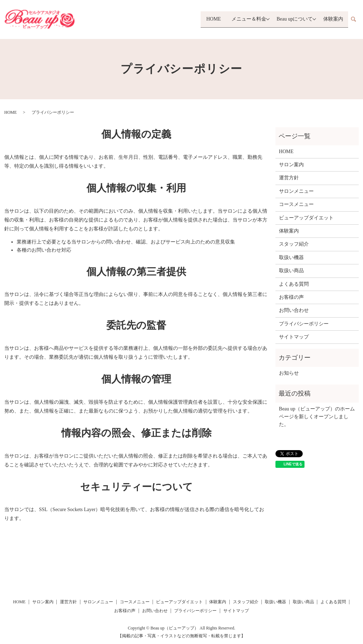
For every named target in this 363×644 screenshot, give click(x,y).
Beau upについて (293, 19)
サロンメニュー (296, 191)
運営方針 (289, 178)
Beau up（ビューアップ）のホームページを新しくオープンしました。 (317, 417)
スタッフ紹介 (294, 244)
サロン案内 (291, 165)
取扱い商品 (291, 271)
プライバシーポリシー (304, 324)
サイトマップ (294, 337)
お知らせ (289, 373)
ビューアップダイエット (306, 218)
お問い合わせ (294, 310)
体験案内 (333, 19)
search (353, 19)
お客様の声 (291, 297)
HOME (208, 19)
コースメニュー (296, 204)
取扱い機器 (291, 257)
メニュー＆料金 (245, 19)
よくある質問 (294, 284)
